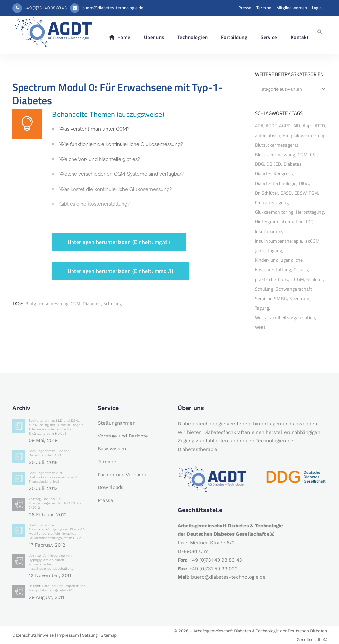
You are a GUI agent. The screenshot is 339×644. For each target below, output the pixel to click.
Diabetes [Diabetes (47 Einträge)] (293, 164)
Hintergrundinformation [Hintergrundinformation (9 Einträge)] (279, 222)
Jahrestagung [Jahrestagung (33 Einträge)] (269, 250)
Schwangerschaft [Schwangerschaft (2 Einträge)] (294, 289)
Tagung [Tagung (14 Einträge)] (262, 308)
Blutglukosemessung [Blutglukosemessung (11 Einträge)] (304, 135)
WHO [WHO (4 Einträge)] (260, 327)
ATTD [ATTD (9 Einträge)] (320, 126)
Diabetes (92, 304)
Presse (245, 8)
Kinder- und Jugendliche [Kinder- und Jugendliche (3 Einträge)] (279, 260)
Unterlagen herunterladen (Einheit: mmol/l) (121, 271)
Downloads (111, 487)
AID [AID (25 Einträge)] (297, 126)
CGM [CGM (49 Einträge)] (303, 154)
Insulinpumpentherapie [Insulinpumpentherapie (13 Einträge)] (278, 241)
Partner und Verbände (123, 475)
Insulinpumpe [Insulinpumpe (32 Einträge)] (269, 231)
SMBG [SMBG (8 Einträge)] (281, 298)
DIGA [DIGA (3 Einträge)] (304, 183)
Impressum (68, 635)
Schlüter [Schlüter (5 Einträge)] (315, 279)
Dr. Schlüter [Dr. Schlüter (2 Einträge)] (267, 193)
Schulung (113, 304)
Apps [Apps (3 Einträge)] (308, 126)
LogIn (317, 8)
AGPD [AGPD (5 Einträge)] (285, 126)
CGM (75, 304)
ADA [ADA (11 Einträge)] (259, 126)
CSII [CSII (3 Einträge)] (314, 154)
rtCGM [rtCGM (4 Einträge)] (297, 279)
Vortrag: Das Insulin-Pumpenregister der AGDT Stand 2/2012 (56, 503)
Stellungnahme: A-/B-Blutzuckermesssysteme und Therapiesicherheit (53, 477)
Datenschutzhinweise (33, 635)
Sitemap (109, 635)
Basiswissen (112, 449)
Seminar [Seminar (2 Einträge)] (263, 298)
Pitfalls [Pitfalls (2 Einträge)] (301, 270)
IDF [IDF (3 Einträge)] (309, 222)
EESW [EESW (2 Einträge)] (300, 193)
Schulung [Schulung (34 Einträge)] (264, 289)
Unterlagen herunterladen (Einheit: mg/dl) (119, 242)
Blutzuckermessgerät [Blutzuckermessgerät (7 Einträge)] (277, 145)
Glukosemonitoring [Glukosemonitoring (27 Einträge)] (274, 212)
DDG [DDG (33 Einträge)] (260, 164)
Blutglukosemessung (47, 304)
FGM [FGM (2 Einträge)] (313, 193)
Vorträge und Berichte (123, 436)
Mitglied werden (292, 8)
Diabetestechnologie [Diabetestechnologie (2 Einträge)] (276, 183)
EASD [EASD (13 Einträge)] (286, 193)
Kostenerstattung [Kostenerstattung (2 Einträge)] (273, 270)
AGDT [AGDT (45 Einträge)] (271, 126)
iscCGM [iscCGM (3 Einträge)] (312, 241)
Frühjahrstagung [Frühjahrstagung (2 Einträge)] (272, 202)
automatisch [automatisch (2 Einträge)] (268, 135)
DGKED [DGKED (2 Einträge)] (274, 164)
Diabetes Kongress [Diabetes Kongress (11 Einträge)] (274, 174)
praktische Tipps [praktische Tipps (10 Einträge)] (272, 279)
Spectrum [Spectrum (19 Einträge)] (299, 298)
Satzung (90, 635)
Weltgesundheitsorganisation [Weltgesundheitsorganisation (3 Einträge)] (285, 318)
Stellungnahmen (117, 423)
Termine (264, 8)
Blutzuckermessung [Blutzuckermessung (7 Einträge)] (275, 154)
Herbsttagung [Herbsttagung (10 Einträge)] (310, 212)
